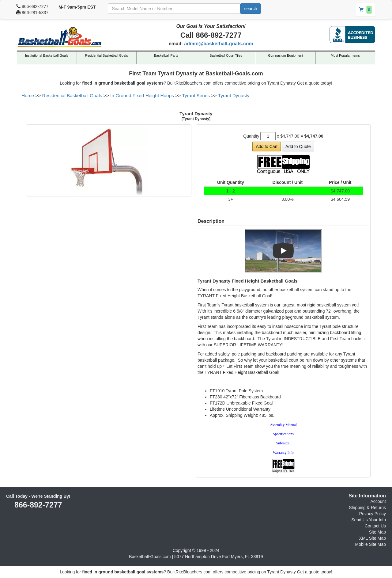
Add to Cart (267, 146)
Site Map (377, 532)
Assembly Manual (283, 425)
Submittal (283, 443)
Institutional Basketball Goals (47, 55)
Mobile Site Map (371, 544)
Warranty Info (283, 453)
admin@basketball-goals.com (219, 44)
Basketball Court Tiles (226, 55)
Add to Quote (298, 146)
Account (378, 501)
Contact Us (375, 526)
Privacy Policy (373, 514)
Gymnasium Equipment (285, 55)
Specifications (283, 434)
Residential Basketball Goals (106, 55)
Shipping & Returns (367, 508)
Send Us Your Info (369, 520)
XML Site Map (373, 538)
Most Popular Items (345, 55)
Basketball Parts (166, 55)
